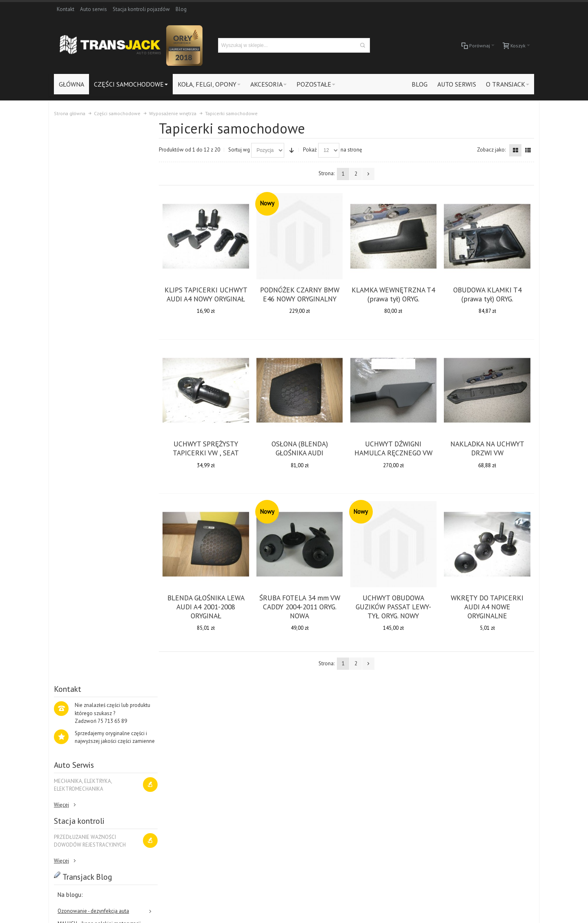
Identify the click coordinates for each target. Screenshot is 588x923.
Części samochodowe (494, 754)
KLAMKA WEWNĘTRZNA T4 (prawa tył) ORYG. (394, 294)
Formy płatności (167, 786)
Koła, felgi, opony (489, 761)
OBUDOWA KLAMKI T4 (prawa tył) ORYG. (487, 294)
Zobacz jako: (491, 150)
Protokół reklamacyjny (175, 801)
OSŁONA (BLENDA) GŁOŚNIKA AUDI (301, 448)
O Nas (501, 698)
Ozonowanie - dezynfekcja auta (93, 360)
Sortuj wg (242, 150)
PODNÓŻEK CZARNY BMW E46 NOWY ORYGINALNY (301, 294)
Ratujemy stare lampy (82, 385)
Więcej (61, 253)
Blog (181, 9)
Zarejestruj (161, 761)
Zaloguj (158, 754)
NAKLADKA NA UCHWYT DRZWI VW (487, 448)
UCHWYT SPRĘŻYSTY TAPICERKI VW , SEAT (208, 448)
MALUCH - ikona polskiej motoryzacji (99, 372)
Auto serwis (94, 9)
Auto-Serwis (483, 777)
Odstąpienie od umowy (175, 809)
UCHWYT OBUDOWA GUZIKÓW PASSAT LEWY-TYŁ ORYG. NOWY (394, 606)
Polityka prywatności (173, 793)
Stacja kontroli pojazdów (141, 9)
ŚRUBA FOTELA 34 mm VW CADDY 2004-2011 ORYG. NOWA (301, 606)
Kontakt (66, 9)
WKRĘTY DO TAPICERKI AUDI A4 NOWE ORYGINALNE (488, 606)
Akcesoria (480, 770)
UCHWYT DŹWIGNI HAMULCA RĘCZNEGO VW (394, 448)
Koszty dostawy (167, 777)
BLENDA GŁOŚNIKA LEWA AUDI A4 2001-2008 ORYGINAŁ (208, 606)
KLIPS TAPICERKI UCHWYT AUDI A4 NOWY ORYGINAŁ (208, 294)
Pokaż (313, 150)
